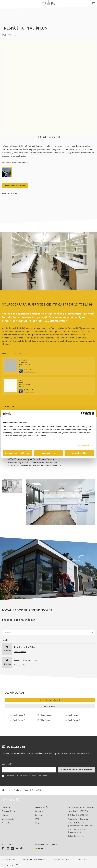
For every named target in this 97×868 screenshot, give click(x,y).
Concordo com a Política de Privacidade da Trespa (26, 776)
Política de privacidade (62, 859)
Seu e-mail (6, 764)
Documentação (8, 819)
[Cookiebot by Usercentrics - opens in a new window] (83, 413)
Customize (49, 453)
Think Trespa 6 (17, 715)
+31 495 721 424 (77, 823)
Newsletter (6, 823)
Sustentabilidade (9, 811)
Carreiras (39, 811)
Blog (37, 823)
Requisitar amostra (30, 372)
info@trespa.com (77, 836)
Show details (83, 445)
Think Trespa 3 (17, 720)
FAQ (37, 819)
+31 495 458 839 (78, 829)
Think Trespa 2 (45, 720)
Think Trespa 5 (45, 715)
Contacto (39, 815)
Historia (5, 815)
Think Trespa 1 (72, 720)
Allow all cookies (79, 453)
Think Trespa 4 (72, 715)
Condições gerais (8, 859)
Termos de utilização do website (34, 859)
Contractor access (84, 859)
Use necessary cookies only (18, 453)
